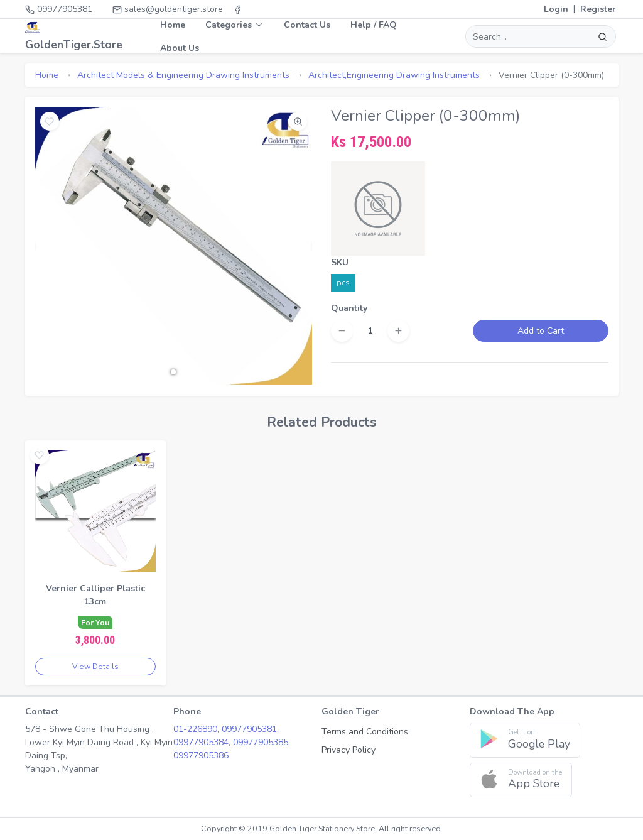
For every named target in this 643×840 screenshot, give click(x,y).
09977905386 (201, 755)
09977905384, (203, 742)
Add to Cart (541, 331)
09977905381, (250, 729)
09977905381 (59, 9)
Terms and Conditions (365, 732)
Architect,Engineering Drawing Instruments (394, 75)
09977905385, (262, 742)
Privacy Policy (349, 750)
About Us (180, 48)
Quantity (349, 308)
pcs (343, 282)
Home (173, 25)
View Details (95, 667)
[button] (173, 372)
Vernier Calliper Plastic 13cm (95, 595)
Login (556, 9)
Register (598, 9)
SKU (340, 262)
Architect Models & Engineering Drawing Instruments (183, 75)
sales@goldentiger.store (168, 9)
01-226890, (197, 729)
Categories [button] (235, 25)
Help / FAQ (374, 25)
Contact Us (307, 25)
